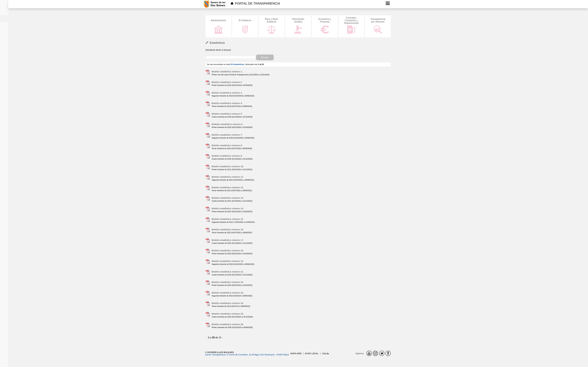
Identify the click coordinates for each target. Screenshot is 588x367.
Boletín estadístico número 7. (227, 135)
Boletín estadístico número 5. (227, 114)
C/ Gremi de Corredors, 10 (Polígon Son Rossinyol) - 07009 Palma (258, 355)
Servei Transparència (215, 355)
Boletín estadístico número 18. (228, 250)
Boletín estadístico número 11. (228, 177)
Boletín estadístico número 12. (228, 187)
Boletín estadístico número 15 (227, 219)
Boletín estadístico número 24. (228, 303)
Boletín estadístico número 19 (227, 261)
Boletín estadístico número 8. (227, 145)
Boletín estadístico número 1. (227, 72)
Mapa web (296, 353)
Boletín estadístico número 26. (228, 324)
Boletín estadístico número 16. (228, 229)
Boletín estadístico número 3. (227, 93)
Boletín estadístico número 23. (228, 293)
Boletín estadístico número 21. (228, 272)
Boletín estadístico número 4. (227, 103)
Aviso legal (312, 353)
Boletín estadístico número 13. (228, 198)
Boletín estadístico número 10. (228, 166)
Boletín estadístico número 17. (228, 240)
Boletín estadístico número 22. (228, 282)
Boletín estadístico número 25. (228, 314)
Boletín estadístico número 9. (227, 156)
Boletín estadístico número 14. (228, 208)
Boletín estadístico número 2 (227, 82)
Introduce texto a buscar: (218, 50)
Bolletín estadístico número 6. (227, 124)
